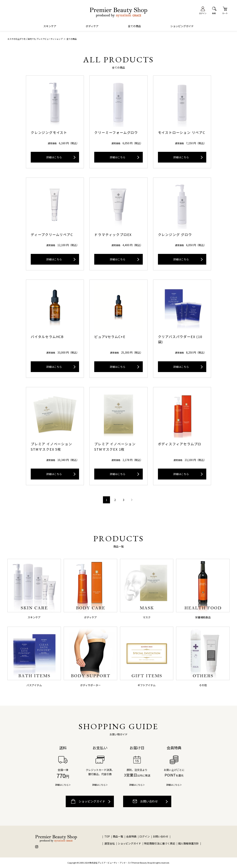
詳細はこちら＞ (63, 785)
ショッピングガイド (182, 26)
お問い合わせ (145, 801)
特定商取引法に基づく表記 (160, 843)
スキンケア (50, 26)
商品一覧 (118, 836)
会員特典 (131, 836)
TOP (107, 836)
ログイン (145, 836)
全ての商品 (134, 26)
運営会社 (110, 843)
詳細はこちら (54, 157)
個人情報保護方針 (188, 843)
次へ (131, 500)
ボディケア (92, 26)
